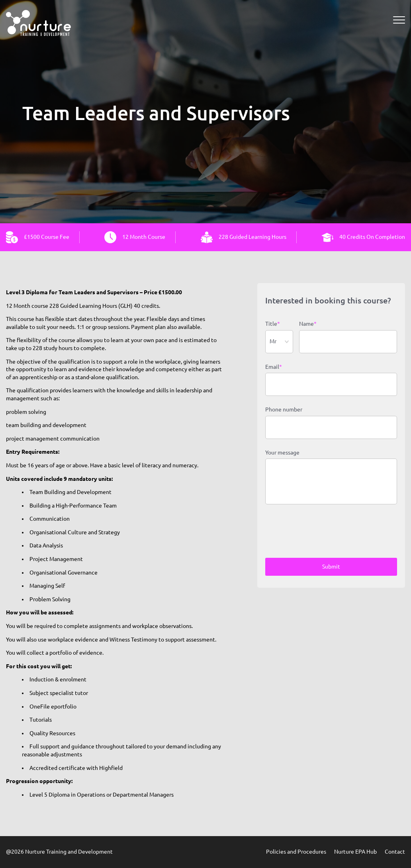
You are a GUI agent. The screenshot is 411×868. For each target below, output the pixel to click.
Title (273, 324)
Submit (331, 567)
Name (308, 324)
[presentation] (326, 532)
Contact (395, 852)
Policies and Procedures (296, 852)
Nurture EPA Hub (355, 852)
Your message (282, 453)
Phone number (284, 409)
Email (274, 367)
